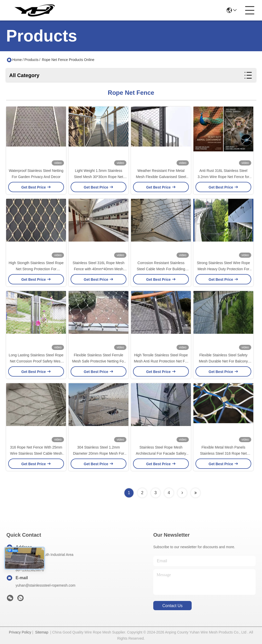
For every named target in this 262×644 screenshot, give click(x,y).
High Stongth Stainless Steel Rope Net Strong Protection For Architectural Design (36, 269)
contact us (172, 606)
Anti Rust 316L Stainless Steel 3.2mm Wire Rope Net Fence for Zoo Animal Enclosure (223, 177)
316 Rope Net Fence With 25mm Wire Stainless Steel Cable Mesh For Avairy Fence (36, 453)
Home (17, 60)
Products (31, 60)
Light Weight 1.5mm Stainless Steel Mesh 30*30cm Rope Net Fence (99, 177)
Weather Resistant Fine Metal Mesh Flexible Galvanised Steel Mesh (161, 177)
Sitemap (42, 632)
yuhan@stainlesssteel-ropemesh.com (46, 585)
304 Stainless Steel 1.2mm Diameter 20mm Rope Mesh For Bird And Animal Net (99, 453)
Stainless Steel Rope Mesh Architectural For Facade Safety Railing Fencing (161, 453)
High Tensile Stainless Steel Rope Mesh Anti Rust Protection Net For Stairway (161, 361)
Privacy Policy (20, 632)
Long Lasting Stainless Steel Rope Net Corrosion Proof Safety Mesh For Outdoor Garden (36, 361)
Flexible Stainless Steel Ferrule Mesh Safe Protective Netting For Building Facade (99, 361)
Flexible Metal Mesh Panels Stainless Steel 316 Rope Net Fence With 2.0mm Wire (223, 453)
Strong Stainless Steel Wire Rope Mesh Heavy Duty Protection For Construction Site (223, 269)
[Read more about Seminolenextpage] (182, 493)
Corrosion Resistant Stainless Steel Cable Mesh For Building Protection (161, 269)
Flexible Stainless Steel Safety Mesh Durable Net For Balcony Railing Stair (223, 361)
